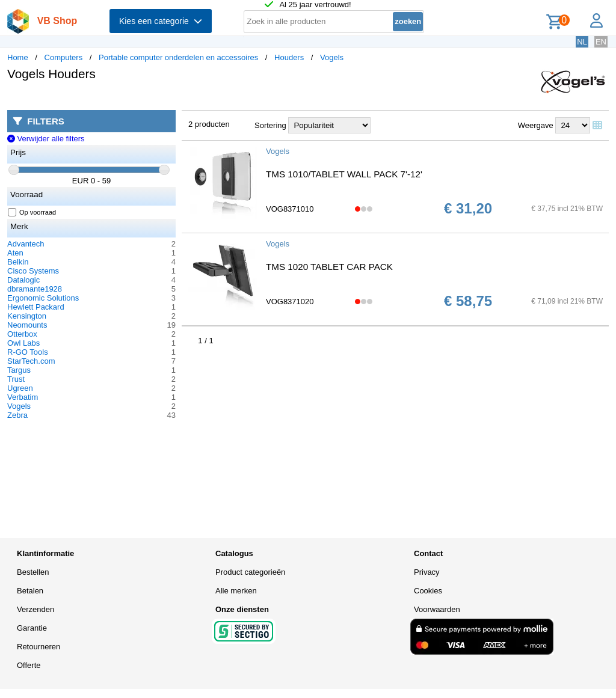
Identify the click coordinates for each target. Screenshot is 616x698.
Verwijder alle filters (46, 139)
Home (18, 57)
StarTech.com (31, 361)
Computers (64, 57)
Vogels (332, 57)
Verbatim (23, 397)
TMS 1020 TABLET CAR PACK (329, 267)
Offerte (29, 665)
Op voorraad (32, 212)
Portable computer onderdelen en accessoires (178, 57)
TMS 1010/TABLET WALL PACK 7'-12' (344, 174)
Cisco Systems (33, 271)
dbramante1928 (35, 289)
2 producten (209, 124)
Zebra (17, 415)
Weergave (536, 125)
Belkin (18, 262)
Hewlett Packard (36, 307)
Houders (289, 57)
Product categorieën (250, 572)
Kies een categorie (161, 21)
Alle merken (236, 591)
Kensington (27, 316)
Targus (19, 370)
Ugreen (20, 388)
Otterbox (22, 334)
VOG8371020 (290, 302)
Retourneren (38, 647)
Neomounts (27, 325)
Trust (16, 379)
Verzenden (35, 609)
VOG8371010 (290, 209)
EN (601, 42)
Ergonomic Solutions (43, 298)
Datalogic (23, 280)
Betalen (30, 591)
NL (582, 42)
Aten (15, 253)
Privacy (427, 572)
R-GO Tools (28, 352)
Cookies (428, 591)
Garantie (32, 628)
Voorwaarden (437, 609)
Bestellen (33, 572)
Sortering (270, 125)
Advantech (26, 244)
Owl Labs (23, 343)
